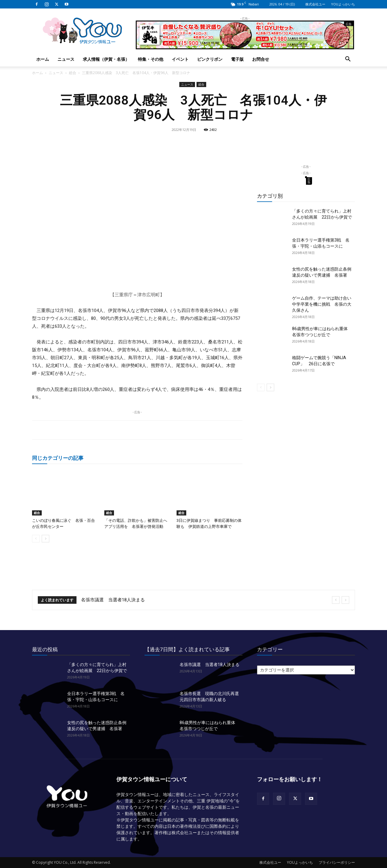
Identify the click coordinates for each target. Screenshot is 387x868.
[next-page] (46, 539)
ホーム (43, 59)
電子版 (237, 59)
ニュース (66, 59)
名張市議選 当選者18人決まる (113, 600)
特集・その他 (151, 59)
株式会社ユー (315, 4)
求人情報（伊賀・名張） (106, 59)
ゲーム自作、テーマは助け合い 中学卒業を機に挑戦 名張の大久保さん (324, 304)
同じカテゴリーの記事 (58, 458)
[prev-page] (36, 539)
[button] (348, 60)
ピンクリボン (210, 59)
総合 (73, 73)
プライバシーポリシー (337, 862)
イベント (180, 59)
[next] (345, 600)
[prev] (336, 600)
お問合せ (261, 59)
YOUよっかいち (343, 4)
